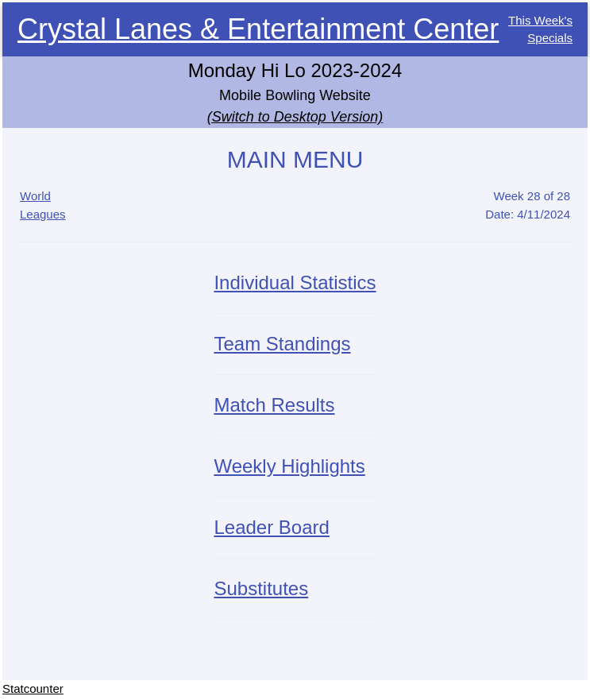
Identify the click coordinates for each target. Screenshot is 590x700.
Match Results (274, 405)
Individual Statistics (295, 282)
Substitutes (261, 588)
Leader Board (271, 527)
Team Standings (282, 344)
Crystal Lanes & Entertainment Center (258, 29)
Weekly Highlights (289, 466)
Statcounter (33, 688)
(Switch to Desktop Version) (295, 117)
